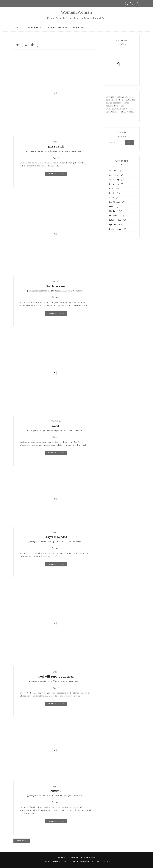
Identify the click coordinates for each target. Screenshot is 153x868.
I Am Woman (115, 202)
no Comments (76, 151)
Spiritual (56, 281)
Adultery (113, 171)
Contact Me (78, 27)
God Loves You (56, 286)
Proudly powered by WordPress (57, 862)
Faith (56, 142)
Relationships (115, 220)
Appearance (114, 175)
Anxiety (56, 791)
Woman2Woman (77, 12)
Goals (111, 198)
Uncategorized (115, 229)
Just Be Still (56, 147)
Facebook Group (34, 27)
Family (112, 193)
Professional (114, 216)
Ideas (111, 207)
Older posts (22, 841)
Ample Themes (103, 862)
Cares (56, 426)
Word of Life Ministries (57, 27)
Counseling (56, 421)
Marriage (113, 211)
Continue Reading (56, 174)
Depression (114, 184)
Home (18, 27)
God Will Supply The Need (56, 677)
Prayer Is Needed (56, 537)
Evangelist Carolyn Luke (38, 151)
